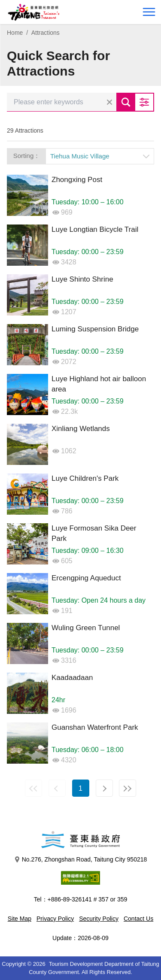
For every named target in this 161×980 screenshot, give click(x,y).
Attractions (46, 33)
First (33, 788)
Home (15, 33)
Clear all (109, 102)
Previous (57, 788)
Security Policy (99, 919)
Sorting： (27, 156)
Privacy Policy (55, 919)
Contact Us (138, 919)
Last (128, 788)
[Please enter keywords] (62, 102)
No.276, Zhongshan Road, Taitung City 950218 (81, 860)
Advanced (145, 102)
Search (126, 102)
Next (104, 788)
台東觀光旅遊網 (34, 12)
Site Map (20, 919)
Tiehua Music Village (80, 156)
